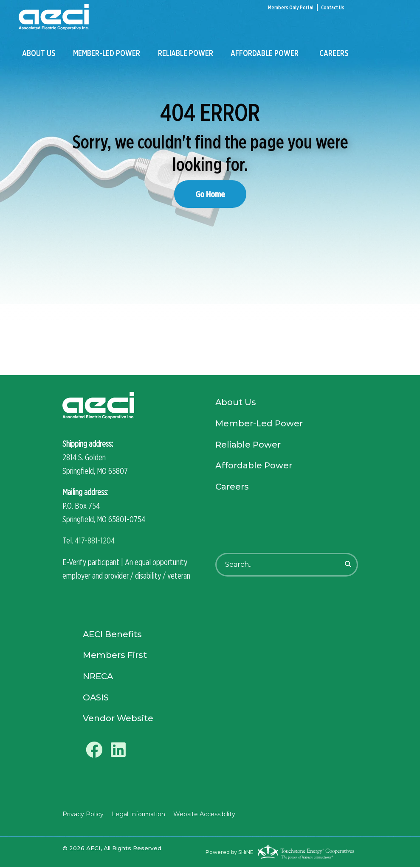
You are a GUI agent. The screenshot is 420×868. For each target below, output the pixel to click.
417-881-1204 (95, 540)
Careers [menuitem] (334, 54)
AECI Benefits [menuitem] (113, 634)
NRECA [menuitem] (98, 677)
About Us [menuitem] (39, 54)
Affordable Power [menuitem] (265, 54)
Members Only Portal (291, 7)
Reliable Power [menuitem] (186, 54)
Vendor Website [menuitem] (118, 719)
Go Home (210, 194)
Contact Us (333, 7)
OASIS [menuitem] (96, 698)
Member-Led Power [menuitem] (107, 54)
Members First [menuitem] (115, 655)
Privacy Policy (83, 815)
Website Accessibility (203, 815)
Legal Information (138, 815)
